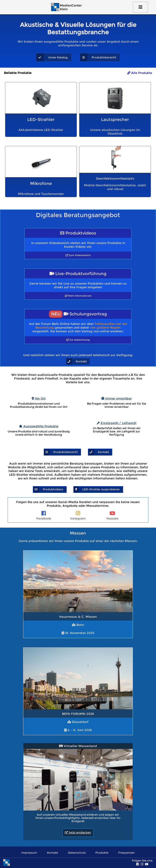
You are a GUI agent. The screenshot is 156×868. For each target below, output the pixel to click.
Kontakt (53, 853)
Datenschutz (77, 853)
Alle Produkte (140, 73)
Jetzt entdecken (78, 833)
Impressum (29, 853)
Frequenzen (126, 853)
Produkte (102, 853)
